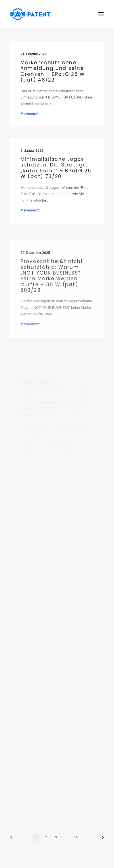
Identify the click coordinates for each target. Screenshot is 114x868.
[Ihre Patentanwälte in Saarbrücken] (30, 14)
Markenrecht (30, 114)
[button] (101, 14)
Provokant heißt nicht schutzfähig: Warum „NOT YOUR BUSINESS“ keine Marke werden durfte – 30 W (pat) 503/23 (52, 294)
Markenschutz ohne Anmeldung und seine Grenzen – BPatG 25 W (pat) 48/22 (53, 71)
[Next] (101, 839)
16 (76, 837)
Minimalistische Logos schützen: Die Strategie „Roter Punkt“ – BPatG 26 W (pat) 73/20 (56, 168)
